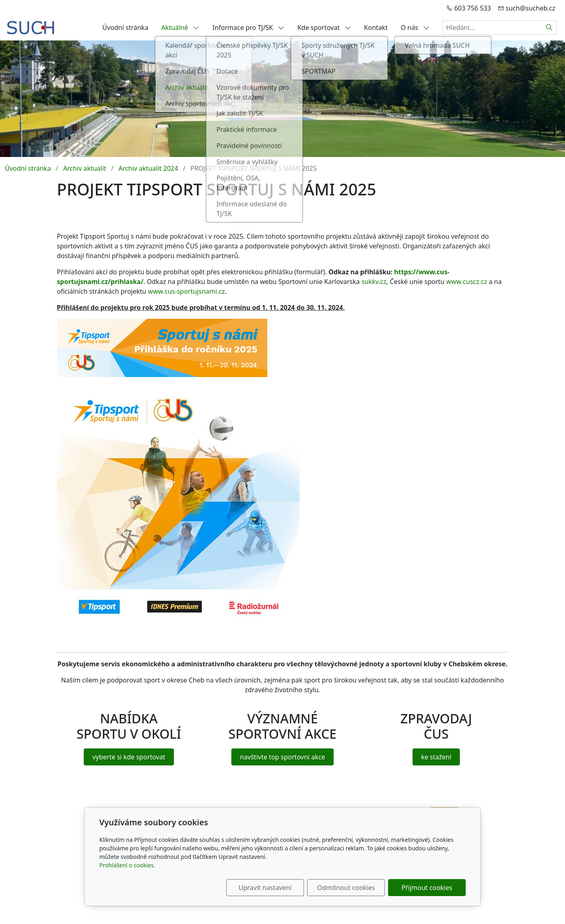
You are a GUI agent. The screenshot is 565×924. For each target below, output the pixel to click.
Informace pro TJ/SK (248, 28)
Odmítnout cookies (346, 888)
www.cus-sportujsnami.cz (186, 291)
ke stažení (436, 757)
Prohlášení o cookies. (127, 865)
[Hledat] (549, 28)
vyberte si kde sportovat (129, 757)
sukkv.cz (374, 282)
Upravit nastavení (265, 888)
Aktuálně (181, 28)
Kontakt (376, 28)
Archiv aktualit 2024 (148, 168)
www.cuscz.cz (467, 282)
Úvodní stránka (125, 28)
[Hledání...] (492, 28)
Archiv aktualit (85, 168)
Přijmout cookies (427, 888)
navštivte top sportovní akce (282, 757)
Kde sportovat (324, 28)
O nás (415, 28)
